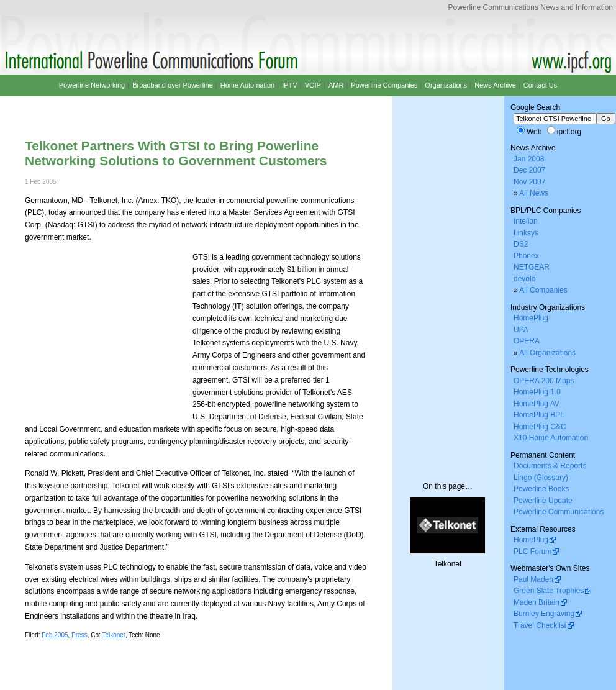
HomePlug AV (537, 404)
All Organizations (547, 353)
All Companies (543, 290)
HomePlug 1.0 (537, 392)
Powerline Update (543, 501)
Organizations (446, 85)
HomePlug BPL (539, 415)
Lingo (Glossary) (541, 478)
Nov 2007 (529, 182)
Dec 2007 (529, 170)
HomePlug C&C (540, 427)
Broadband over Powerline (173, 85)
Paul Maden (533, 579)
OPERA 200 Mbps (544, 381)
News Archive (495, 85)
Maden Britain (537, 602)
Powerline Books (541, 489)
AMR (336, 85)
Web (534, 132)
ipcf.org (569, 132)
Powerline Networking (92, 85)
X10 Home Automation (551, 438)
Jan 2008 (529, 159)
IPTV (289, 85)
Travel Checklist (540, 625)
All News (534, 193)
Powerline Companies (384, 85)
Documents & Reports (550, 466)
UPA (521, 330)
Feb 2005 (55, 635)
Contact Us (540, 85)
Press (79, 635)
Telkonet (113, 635)
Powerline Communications (559, 512)
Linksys (526, 233)
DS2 (521, 244)
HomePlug (531, 318)
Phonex (526, 256)
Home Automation (247, 85)
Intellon (526, 221)
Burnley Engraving (544, 614)
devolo (524, 279)
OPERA (527, 341)
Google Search (535, 107)
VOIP (313, 85)
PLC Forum (532, 552)
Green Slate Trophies (549, 591)
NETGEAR (532, 267)
